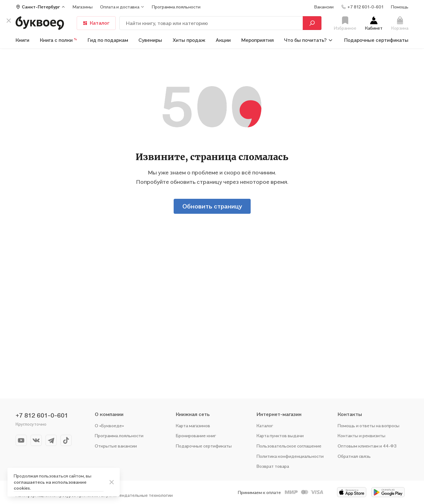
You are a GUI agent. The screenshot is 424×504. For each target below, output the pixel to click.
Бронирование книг (196, 435)
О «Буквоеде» (109, 426)
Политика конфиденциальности (290, 456)
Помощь (400, 7)
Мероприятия (258, 40)
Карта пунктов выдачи (280, 435)
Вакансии (324, 7)
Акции (223, 40)
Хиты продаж (189, 40)
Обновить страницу (212, 206)
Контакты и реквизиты (361, 435)
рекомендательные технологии (140, 495)
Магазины (83, 7)
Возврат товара (273, 466)
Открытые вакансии (116, 446)
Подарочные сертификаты (376, 40)
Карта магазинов (193, 426)
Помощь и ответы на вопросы (369, 426)
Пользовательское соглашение (289, 446)
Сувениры (150, 40)
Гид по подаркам (108, 40)
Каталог (96, 23)
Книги (22, 40)
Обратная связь (354, 456)
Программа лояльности (119, 435)
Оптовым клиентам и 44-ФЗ (367, 446)
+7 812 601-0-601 (42, 415)
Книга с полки (58, 40)
